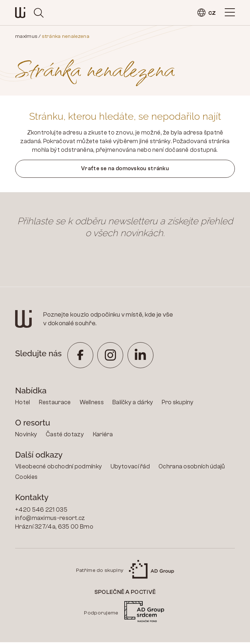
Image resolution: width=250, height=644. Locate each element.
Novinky (26, 436)
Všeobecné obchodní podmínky (59, 468)
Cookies (26, 478)
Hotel (23, 404)
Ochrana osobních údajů (192, 468)
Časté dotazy (65, 436)
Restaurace (55, 404)
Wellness (92, 404)
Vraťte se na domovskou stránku (125, 169)
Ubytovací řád (130, 468)
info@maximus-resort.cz (50, 520)
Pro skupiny (178, 404)
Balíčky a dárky (133, 404)
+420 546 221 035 (41, 511)
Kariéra (103, 436)
